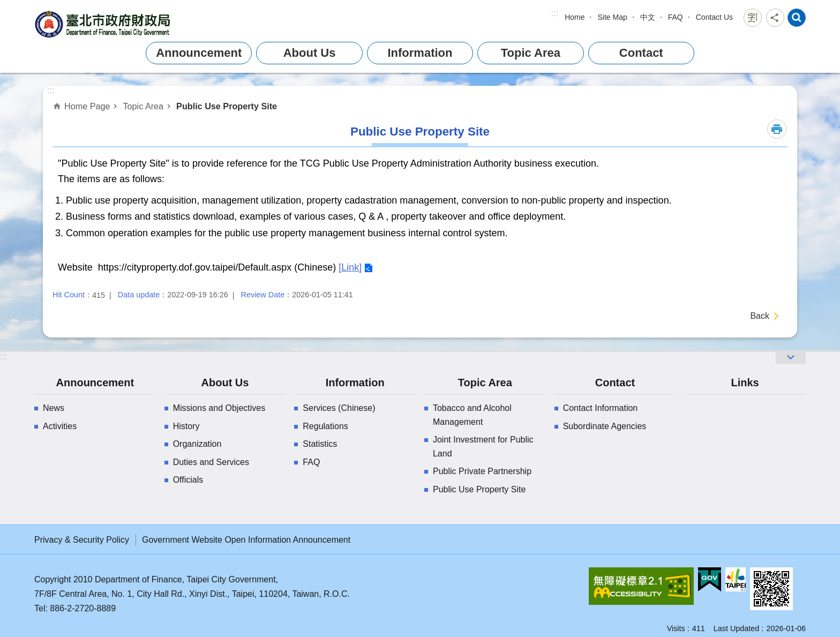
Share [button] (775, 18)
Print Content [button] (777, 129)
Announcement (199, 53)
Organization (197, 444)
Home (575, 17)
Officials (188, 480)
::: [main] (51, 90)
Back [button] (760, 316)
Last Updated (737, 628)
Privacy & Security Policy (82, 540)
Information (420, 53)
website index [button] (797, 18)
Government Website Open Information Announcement (246, 540)
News (54, 408)
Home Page (87, 106)
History (186, 426)
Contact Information (601, 408)
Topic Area (531, 53)
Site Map (612, 17)
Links (745, 383)
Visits (676, 628)
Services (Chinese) (339, 408)
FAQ (676, 17)
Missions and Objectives (219, 408)
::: (555, 13)
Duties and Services (211, 462)
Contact (641, 53)
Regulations (325, 426)
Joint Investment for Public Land (483, 447)
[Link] (350, 267)
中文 (648, 17)
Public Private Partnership (482, 471)
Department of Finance (104, 24)
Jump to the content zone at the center (6, 6)
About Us (310, 53)
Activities (60, 426)
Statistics (320, 444)
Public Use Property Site (227, 106)
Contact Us (714, 17)
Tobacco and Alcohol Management (472, 415)
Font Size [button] (753, 18)
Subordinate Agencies (605, 426)
